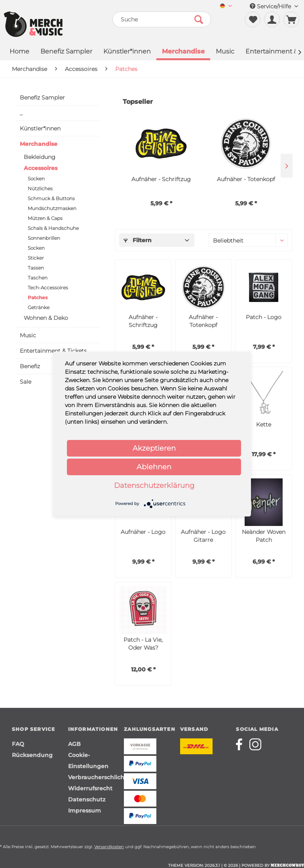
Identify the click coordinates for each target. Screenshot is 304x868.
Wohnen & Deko (46, 318)
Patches (38, 297)
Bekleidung (40, 157)
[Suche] (162, 19)
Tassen (36, 268)
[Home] (19, 52)
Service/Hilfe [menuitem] (274, 6)
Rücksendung (32, 755)
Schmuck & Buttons (51, 198)
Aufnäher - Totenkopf (246, 179)
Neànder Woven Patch (264, 536)
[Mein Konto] (272, 19)
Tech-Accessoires (48, 288)
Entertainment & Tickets (53, 351)
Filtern (138, 240)
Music (28, 335)
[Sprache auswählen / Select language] (226, 7)
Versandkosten (109, 847)
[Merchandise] (183, 52)
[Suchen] (199, 19)
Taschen (38, 278)
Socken (36, 179)
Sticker (36, 258)
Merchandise (39, 144)
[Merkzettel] (253, 19)
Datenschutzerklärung (154, 486)
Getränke (39, 307)
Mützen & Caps (45, 218)
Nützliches (40, 188)
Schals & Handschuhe (53, 228)
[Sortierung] (248, 240)
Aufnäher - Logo (143, 532)
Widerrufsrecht (90, 788)
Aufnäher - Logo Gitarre (203, 536)
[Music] (225, 52)
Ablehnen (154, 467)
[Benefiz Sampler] (66, 52)
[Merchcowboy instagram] (255, 744)
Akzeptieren (154, 448)
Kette (264, 424)
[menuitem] (226, 7)
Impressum (85, 811)
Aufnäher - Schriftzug (161, 179)
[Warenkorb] (291, 19)
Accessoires (41, 168)
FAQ (18, 744)
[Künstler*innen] (127, 52)
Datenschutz (87, 799)
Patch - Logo (264, 317)
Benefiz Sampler (42, 98)
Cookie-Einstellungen (88, 761)
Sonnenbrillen (44, 238)
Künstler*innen (40, 128)
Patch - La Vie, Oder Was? (143, 644)
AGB (74, 744)
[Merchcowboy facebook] (242, 744)
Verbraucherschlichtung (94, 777)
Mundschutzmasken (52, 208)
